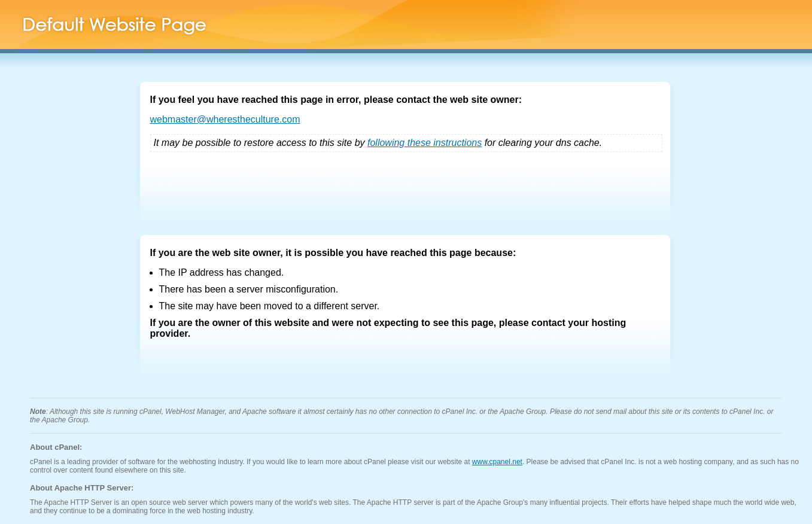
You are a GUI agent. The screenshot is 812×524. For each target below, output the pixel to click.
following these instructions (425, 143)
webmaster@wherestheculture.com (225, 119)
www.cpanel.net (497, 462)
